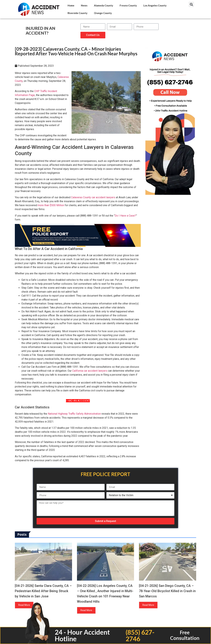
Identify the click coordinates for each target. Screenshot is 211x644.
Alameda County (104, 5)
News (84, 5)
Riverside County (77, 13)
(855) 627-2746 (140, 635)
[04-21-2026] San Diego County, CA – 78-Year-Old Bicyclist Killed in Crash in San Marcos (167, 591)
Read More (24, 605)
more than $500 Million (51, 205)
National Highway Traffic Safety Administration (74, 414)
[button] (191, 4)
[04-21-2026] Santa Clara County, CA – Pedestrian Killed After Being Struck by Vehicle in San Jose (43, 591)
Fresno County (128, 5)
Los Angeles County (155, 5)
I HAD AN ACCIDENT (78, 401)
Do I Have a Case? (125, 216)
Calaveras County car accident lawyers (93, 197)
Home (71, 5)
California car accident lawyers (90, 371)
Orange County (103, 13)
